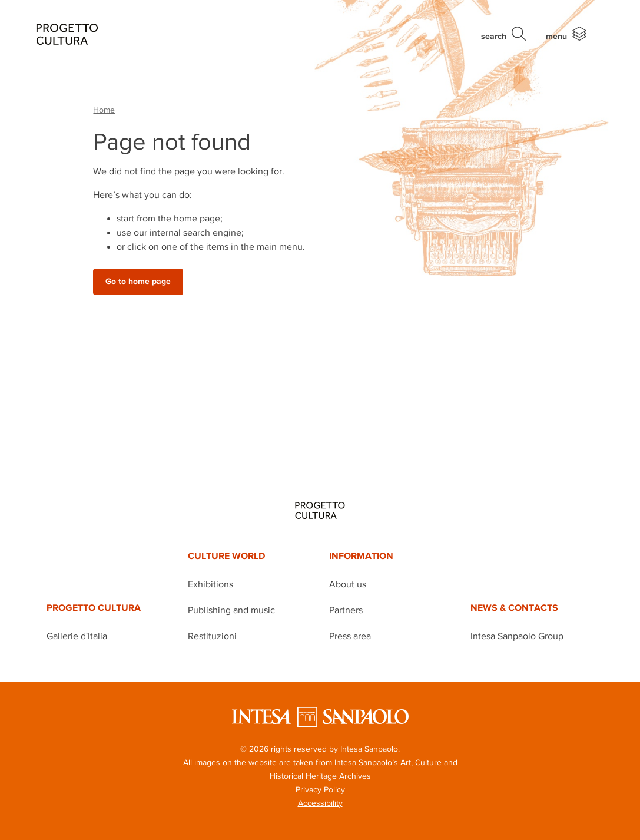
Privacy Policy (320, 789)
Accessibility (320, 803)
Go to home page (138, 281)
